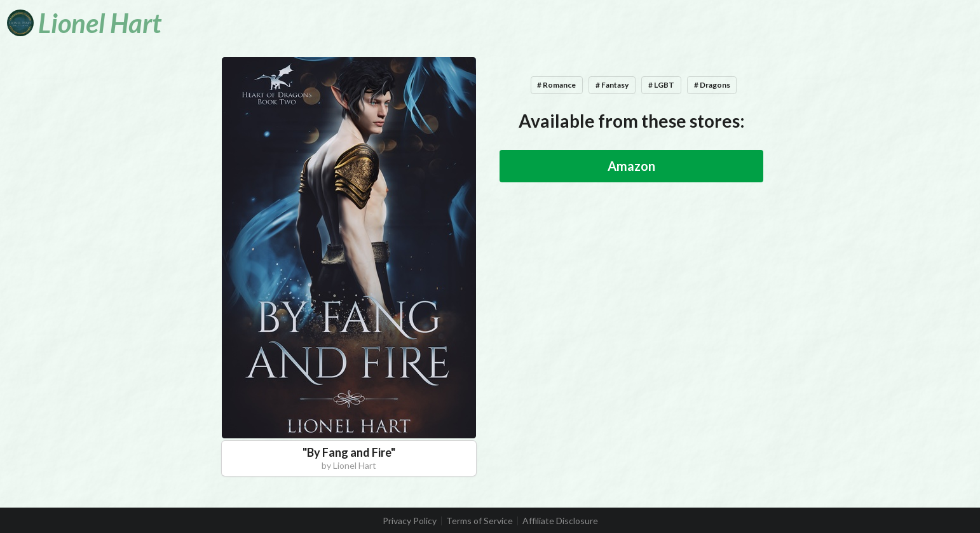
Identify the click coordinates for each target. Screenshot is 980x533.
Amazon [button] (631, 166)
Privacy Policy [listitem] (410, 521)
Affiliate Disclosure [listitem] (560, 521)
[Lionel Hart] (84, 23)
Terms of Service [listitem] (480, 521)
